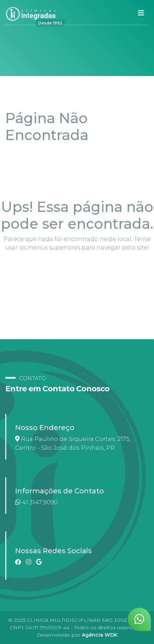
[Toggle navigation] (141, 13)
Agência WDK (100, 635)
